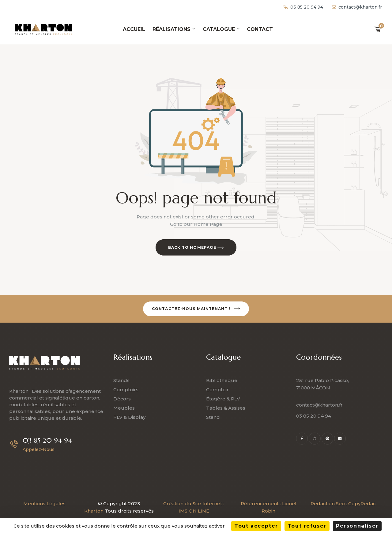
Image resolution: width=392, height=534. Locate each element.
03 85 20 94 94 (47, 440)
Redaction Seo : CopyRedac (343, 504)
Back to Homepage (196, 248)
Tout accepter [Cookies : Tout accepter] (256, 526)
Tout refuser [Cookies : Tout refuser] (307, 526)
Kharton (94, 511)
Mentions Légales (44, 504)
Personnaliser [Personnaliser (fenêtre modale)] (357, 526)
